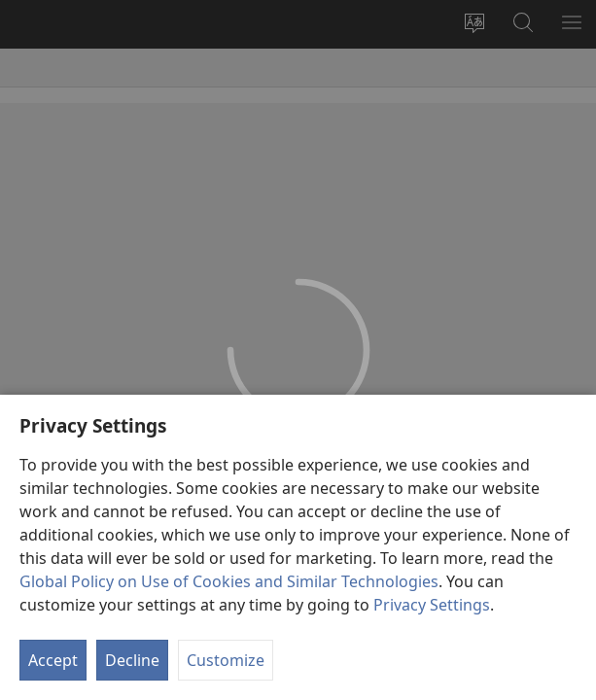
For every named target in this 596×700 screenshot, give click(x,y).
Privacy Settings (432, 605)
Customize (226, 660)
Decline (132, 660)
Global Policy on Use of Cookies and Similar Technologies (229, 581)
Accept (53, 660)
